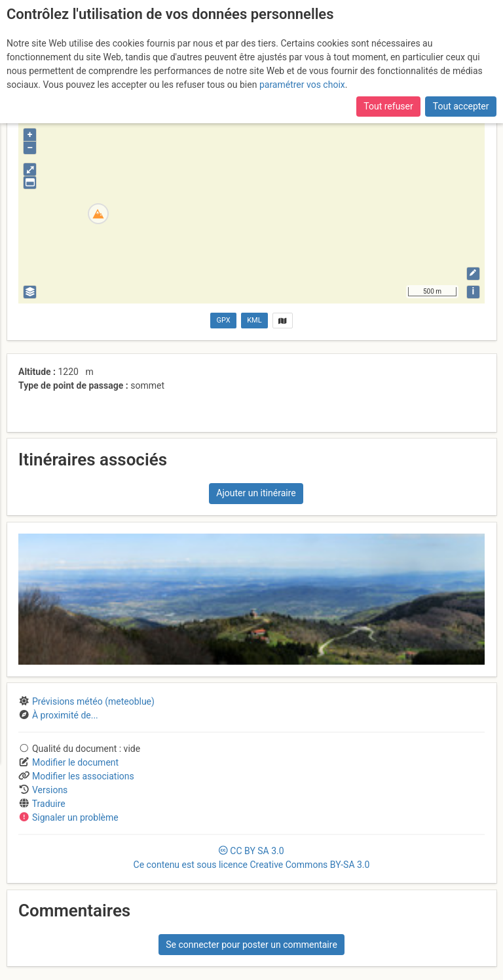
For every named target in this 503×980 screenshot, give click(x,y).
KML (254, 320)
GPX (224, 320)
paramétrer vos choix (302, 85)
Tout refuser (388, 106)
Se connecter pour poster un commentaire (251, 945)
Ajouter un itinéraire (256, 493)
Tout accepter (461, 106)
